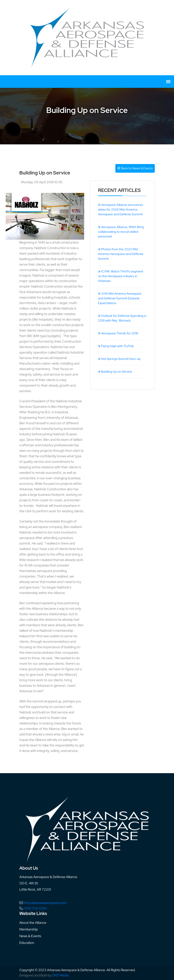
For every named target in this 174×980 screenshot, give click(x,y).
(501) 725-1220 (35, 908)
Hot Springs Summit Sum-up (119, 359)
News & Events (30, 936)
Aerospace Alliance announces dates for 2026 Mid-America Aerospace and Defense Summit (121, 209)
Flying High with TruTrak (116, 346)
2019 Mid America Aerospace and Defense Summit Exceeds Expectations (120, 298)
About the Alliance (33, 923)
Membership (29, 929)
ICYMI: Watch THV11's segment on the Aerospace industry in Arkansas (121, 276)
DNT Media (60, 975)
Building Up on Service (115, 372)
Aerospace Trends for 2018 (118, 333)
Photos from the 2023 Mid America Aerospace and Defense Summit (121, 254)
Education (27, 943)
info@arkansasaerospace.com (45, 903)
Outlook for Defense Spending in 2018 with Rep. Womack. (122, 318)
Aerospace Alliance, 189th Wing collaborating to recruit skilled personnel (121, 232)
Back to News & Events (135, 168)
